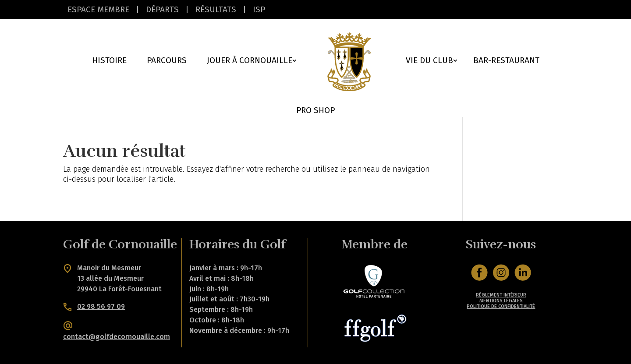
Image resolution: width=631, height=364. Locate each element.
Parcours (167, 61)
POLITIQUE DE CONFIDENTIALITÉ (501, 306)
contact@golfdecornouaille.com (117, 337)
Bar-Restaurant (506, 61)
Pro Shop (315, 111)
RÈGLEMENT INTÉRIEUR (501, 295)
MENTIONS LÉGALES (501, 301)
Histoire (109, 61)
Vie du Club (429, 61)
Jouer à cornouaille (250, 61)
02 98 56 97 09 (101, 306)
